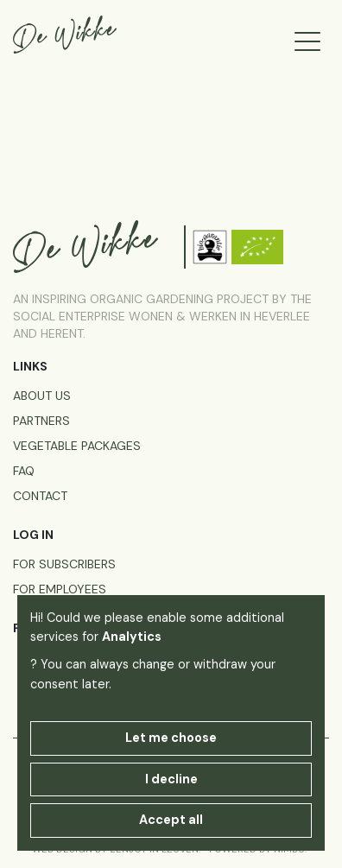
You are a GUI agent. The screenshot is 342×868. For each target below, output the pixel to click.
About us (42, 396)
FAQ (24, 471)
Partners (41, 421)
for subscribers (64, 564)
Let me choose (171, 738)
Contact (40, 496)
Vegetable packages (77, 446)
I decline (171, 779)
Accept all (171, 820)
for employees (60, 589)
